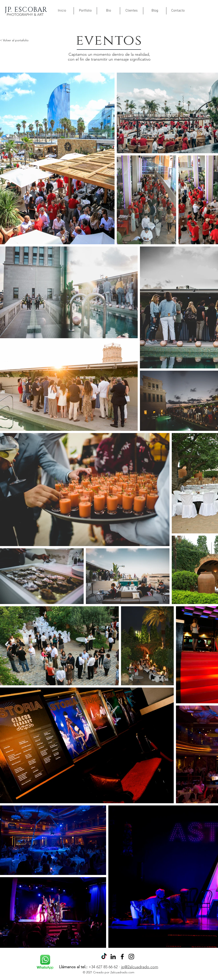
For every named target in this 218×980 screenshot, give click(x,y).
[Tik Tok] (104, 957)
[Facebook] (122, 957)
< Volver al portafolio (14, 40)
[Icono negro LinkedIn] (113, 957)
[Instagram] (131, 957)
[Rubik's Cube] (45, 962)
